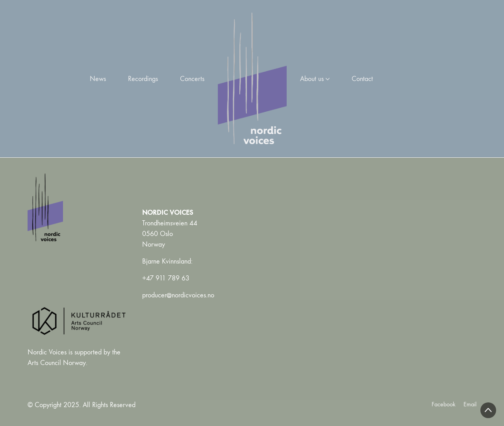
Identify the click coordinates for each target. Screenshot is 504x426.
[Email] (470, 404)
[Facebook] (444, 404)
